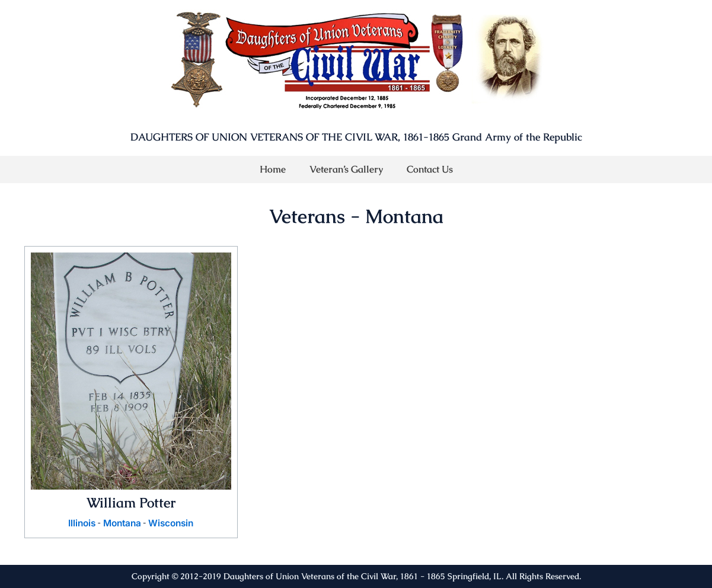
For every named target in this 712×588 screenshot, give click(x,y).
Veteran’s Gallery (346, 169)
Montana (121, 523)
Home (273, 169)
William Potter (131, 502)
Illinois (79, 523)
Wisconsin (173, 523)
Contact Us (430, 169)
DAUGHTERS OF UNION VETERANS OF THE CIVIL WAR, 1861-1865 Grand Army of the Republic (356, 137)
